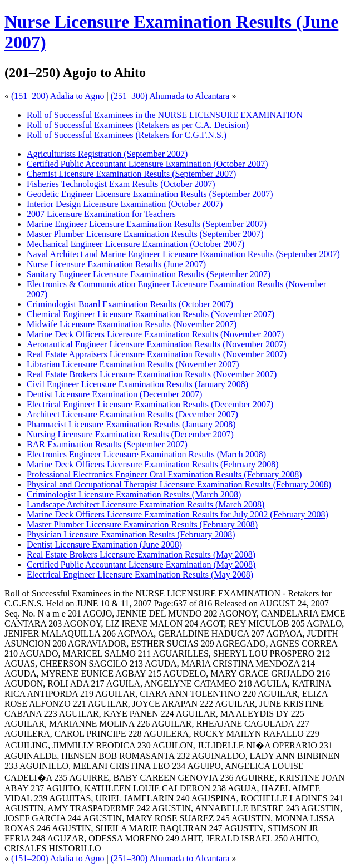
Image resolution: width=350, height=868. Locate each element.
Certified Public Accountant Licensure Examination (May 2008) (141, 564)
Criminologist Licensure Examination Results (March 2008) (134, 494)
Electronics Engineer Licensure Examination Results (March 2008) (146, 454)
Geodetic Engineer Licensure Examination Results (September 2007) (150, 194)
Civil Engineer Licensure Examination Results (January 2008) (137, 384)
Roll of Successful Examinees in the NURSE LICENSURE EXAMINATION (165, 115)
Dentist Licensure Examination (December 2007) (114, 394)
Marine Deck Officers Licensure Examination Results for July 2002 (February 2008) (178, 514)
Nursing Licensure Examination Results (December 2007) (130, 434)
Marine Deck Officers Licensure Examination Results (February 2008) (152, 464)
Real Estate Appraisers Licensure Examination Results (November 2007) (157, 354)
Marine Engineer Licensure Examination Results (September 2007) (147, 224)
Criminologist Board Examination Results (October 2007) (130, 304)
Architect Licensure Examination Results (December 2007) (132, 414)
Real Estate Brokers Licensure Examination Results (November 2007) (152, 374)
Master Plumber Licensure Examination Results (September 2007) (145, 234)
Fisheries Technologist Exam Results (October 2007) (121, 184)
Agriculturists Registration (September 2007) (107, 154)
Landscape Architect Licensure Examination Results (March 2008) (146, 504)
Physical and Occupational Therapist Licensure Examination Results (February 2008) (179, 484)
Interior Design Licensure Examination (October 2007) (125, 204)
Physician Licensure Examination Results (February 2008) (131, 534)
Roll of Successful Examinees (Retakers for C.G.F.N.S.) (127, 135)
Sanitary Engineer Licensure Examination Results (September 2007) (149, 274)
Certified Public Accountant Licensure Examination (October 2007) (147, 164)
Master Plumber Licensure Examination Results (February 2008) (142, 524)
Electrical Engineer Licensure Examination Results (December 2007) (150, 404)
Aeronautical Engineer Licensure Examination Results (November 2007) (157, 344)
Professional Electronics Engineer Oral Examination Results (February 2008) (164, 474)
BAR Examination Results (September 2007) (107, 444)
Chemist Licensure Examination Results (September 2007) (131, 174)
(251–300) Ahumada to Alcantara (170, 96)
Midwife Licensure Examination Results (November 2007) (132, 324)
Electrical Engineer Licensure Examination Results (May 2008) (140, 574)
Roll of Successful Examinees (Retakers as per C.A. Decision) (138, 125)
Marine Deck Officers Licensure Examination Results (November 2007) (155, 334)
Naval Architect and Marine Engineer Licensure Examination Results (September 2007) (183, 254)
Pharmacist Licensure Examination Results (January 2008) (131, 424)
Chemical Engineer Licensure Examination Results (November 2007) (151, 314)
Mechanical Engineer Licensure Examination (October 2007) (135, 244)
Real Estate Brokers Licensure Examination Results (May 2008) (141, 554)
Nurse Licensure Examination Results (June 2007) (116, 264)
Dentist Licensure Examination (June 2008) (104, 544)
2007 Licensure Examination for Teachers (101, 214)
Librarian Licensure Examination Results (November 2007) (133, 364)
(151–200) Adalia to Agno (58, 96)
